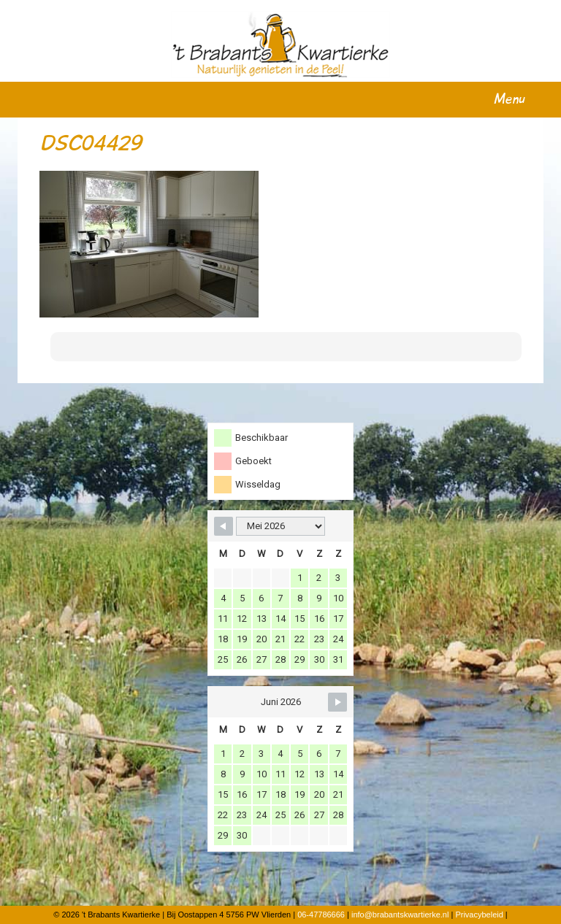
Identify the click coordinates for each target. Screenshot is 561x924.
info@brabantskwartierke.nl (400, 915)
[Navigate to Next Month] (337, 702)
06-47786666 (321, 915)
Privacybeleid (479, 915)
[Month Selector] (280, 526)
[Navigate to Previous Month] (224, 526)
